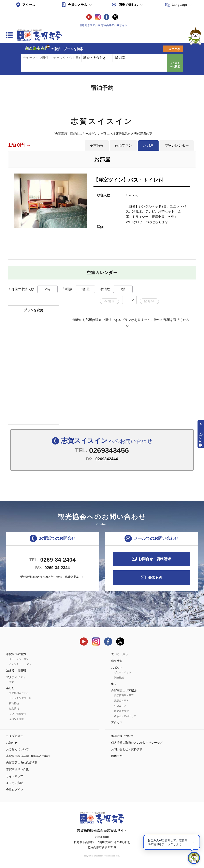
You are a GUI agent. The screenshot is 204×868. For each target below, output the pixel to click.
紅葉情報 (14, 709)
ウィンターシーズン (20, 664)
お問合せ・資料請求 (155, 559)
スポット (117, 668)
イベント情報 (16, 719)
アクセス (29, 5)
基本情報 (97, 145)
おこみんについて (17, 749)
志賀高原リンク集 (17, 769)
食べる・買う (120, 654)
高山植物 (14, 703)
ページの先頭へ (201, 438)
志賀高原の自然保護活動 (22, 763)
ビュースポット (123, 672)
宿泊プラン (123, 145)
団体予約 (155, 578)
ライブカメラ (15, 736)
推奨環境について (122, 736)
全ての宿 (175, 49)
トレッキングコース (20, 698)
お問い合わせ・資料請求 (127, 749)
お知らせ (12, 743)
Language (179, 5)
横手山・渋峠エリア (125, 716)
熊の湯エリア (121, 711)
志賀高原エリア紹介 (124, 690)
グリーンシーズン (19, 659)
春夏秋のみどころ (19, 693)
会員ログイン (15, 790)
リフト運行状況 (18, 714)
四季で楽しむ (128, 5)
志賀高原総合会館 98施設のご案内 (28, 756)
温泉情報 (117, 661)
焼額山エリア (121, 701)
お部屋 (148, 145)
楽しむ (10, 688)
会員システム (77, 5)
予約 (12, 682)
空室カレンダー (177, 145)
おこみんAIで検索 (175, 65)
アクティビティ (16, 677)
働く (114, 684)
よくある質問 (15, 783)
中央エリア (120, 706)
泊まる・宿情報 (16, 670)
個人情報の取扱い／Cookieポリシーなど (137, 743)
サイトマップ (15, 776)
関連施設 (119, 678)
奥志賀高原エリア (124, 695)
